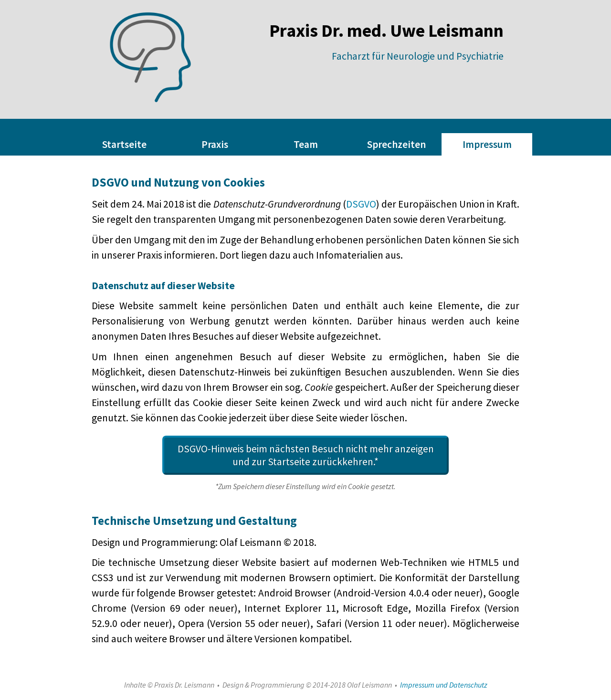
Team (306, 144)
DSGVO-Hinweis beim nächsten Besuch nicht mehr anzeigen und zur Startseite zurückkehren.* (306, 455)
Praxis (215, 144)
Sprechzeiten (396, 144)
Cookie (319, 387)
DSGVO (361, 204)
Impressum (487, 144)
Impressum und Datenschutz (444, 685)
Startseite (124, 144)
